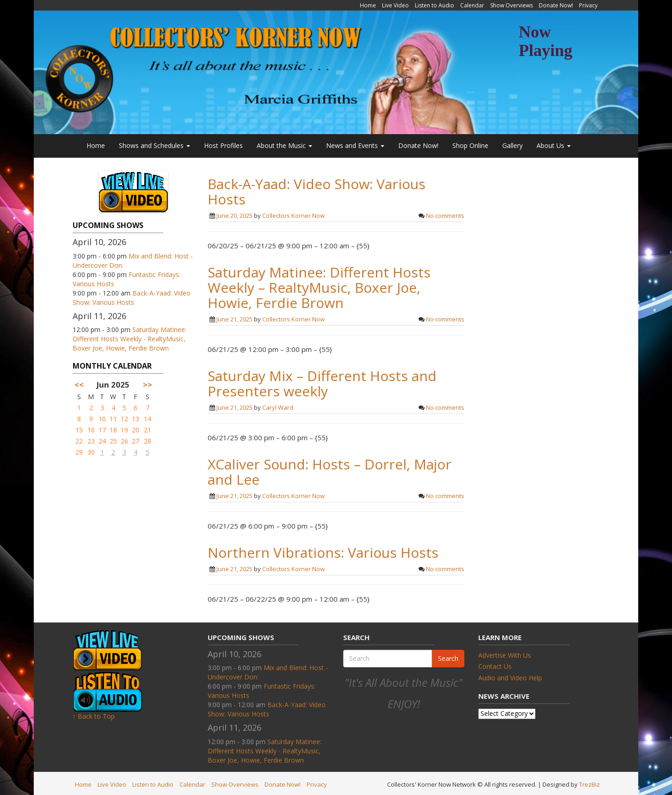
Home (368, 5)
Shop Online (470, 145)
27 (136, 441)
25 (113, 441)
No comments (445, 216)
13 (136, 419)
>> (148, 385)
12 (124, 419)
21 (148, 430)
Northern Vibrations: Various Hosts (323, 552)
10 (102, 419)
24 (102, 441)
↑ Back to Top (94, 716)
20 (136, 430)
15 (79, 430)
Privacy (588, 5)
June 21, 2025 (234, 319)
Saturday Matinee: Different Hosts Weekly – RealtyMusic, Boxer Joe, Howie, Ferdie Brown (319, 287)
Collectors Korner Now (293, 216)
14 (148, 419)
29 (79, 452)
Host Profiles (223, 145)
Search (448, 658)
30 (91, 452)
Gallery (512, 145)
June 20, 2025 (234, 216)
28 (148, 441)
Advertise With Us (505, 655)
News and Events (355, 145)
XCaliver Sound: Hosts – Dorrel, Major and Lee (330, 472)
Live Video (395, 5)
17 (102, 430)
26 (124, 441)
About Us (554, 145)
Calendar (472, 5)
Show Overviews (512, 5)
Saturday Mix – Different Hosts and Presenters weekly (322, 383)
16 (91, 430)
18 (113, 430)
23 (91, 441)
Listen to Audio (435, 5)
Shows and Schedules (154, 145)
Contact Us (495, 666)
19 (124, 430)
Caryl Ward (278, 407)
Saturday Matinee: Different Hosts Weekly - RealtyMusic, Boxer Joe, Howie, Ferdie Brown (129, 339)
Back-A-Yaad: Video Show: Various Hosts (132, 298)
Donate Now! (556, 5)
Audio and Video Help (510, 678)
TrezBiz (589, 784)
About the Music (284, 145)
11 (113, 419)
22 (79, 441)
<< (79, 385)
